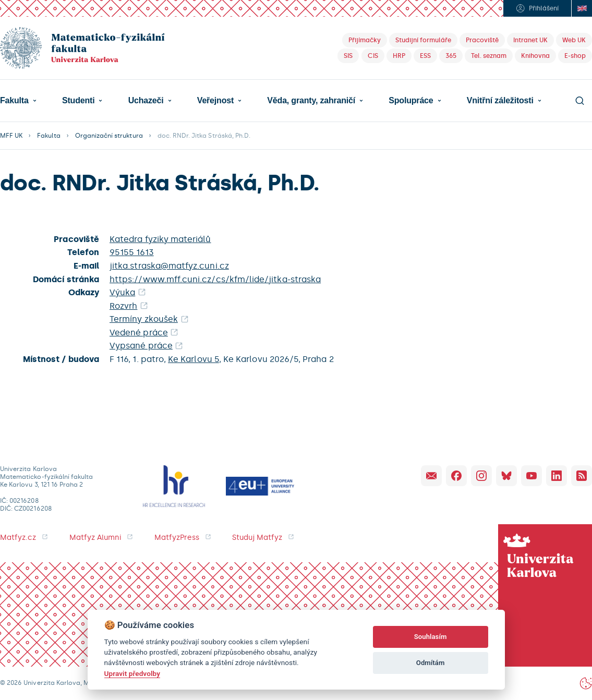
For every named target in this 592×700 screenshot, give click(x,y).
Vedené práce (139, 333)
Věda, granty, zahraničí (311, 101)
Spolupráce (411, 101)
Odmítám (431, 663)
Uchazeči (146, 101)
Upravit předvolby (132, 673)
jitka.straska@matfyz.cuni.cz (169, 266)
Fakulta (14, 101)
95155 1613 (132, 252)
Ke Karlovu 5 (194, 359)
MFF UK (11, 136)
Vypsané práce (141, 346)
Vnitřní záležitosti (500, 101)
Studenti (78, 101)
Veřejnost (215, 101)
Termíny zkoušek (144, 319)
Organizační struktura (109, 136)
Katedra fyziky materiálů (160, 239)
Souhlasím (431, 637)
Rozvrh (123, 306)
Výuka (122, 292)
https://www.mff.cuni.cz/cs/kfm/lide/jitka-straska (215, 279)
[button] (18, 101)
